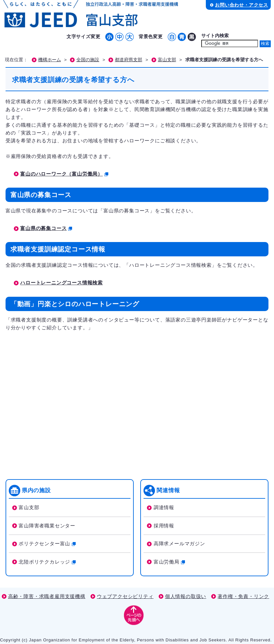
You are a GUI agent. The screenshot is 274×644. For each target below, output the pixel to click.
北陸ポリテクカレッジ (47, 562)
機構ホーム (50, 60)
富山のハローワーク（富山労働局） (64, 174)
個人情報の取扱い (186, 596)
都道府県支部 (129, 60)
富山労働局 (169, 562)
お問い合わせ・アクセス (242, 5)
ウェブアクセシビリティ (125, 596)
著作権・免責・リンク (243, 596)
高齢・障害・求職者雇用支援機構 (47, 596)
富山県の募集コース (46, 228)
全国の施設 (88, 60)
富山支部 (167, 60)
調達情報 (164, 507)
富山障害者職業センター (47, 526)
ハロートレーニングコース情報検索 (61, 283)
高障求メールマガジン (179, 544)
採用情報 (164, 526)
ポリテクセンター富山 (47, 544)
